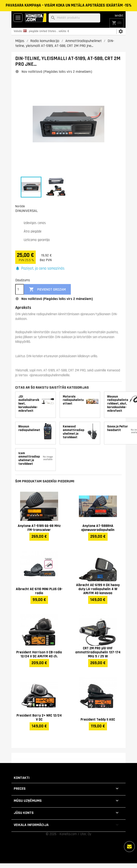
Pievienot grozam (47, 289)
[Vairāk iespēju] (129, 847)
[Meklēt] (74, 18)
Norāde (20, 206)
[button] (40, 269)
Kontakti (22, 778)
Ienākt (119, 16)
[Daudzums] (20, 289)
